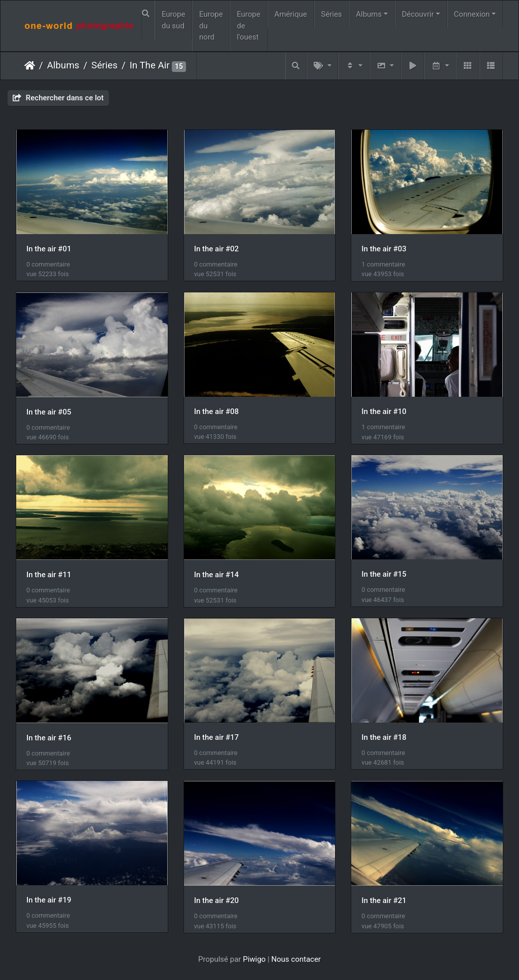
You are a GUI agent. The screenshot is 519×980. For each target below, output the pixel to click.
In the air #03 (384, 249)
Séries (331, 14)
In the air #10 (384, 411)
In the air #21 (384, 900)
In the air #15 (384, 574)
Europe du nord (211, 26)
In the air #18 (384, 737)
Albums (369, 14)
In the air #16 (49, 738)
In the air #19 (49, 900)
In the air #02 (216, 249)
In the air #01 (49, 249)
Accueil (30, 65)
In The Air (150, 65)
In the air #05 (49, 412)
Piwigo (254, 959)
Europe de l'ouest (249, 26)
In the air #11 (49, 575)
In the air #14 (216, 575)
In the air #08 (216, 411)
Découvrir (418, 14)
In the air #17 (216, 737)
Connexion (472, 14)
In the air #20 (216, 900)
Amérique (290, 14)
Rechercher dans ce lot (58, 98)
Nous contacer (296, 959)
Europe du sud (174, 20)
